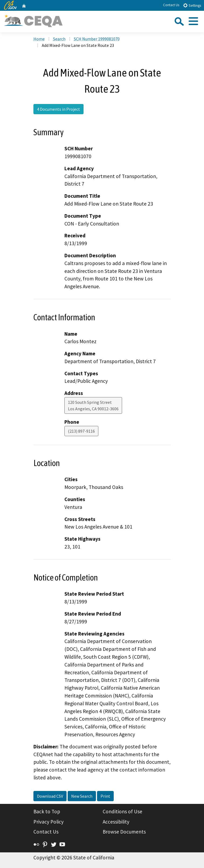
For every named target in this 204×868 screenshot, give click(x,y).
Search (59, 39)
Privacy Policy (49, 822)
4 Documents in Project (58, 109)
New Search (82, 796)
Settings (192, 5)
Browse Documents (124, 832)
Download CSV (50, 796)
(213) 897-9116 (81, 431)
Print (105, 796)
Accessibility (116, 822)
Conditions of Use (122, 811)
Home (39, 39)
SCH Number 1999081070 (97, 39)
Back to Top (47, 811)
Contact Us (171, 5)
